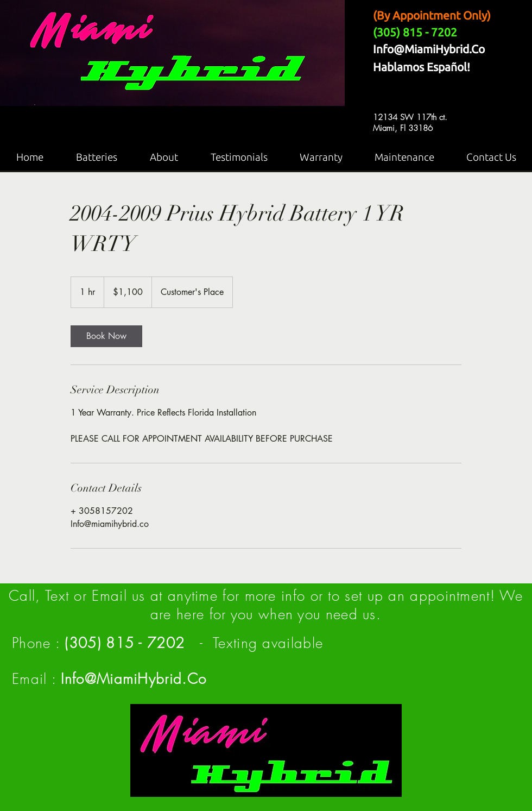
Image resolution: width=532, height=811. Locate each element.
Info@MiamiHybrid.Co (429, 49)
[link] (106, 336)
